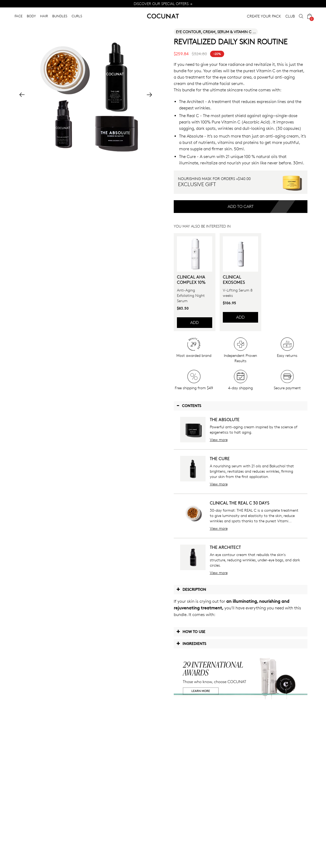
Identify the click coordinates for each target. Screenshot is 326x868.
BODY (31, 16)
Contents (189, 405)
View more (219, 440)
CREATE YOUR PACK (264, 16)
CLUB (290, 16)
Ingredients (191, 643)
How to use (191, 631)
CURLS (77, 16)
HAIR (44, 16)
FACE (19, 16)
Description (191, 589)
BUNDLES (60, 16)
